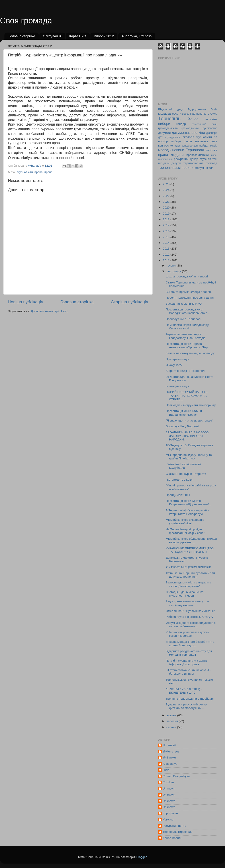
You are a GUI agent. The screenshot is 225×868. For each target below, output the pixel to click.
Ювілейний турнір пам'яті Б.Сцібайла (183, 466)
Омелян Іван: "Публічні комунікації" (190, 611)
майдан (204, 146)
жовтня (172, 715)
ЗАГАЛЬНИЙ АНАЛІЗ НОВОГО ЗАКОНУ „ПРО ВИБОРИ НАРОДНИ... (187, 436)
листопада (174, 271)
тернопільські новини (176, 167)
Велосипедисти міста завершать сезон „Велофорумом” (188, 584)
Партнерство (198, 114)
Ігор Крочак (170, 813)
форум (199, 168)
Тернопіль (169, 119)
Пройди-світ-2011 (178, 495)
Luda (166, 770)
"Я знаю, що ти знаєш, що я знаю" (189, 421)
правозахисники (198, 155)
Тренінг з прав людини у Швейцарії (190, 699)
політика (211, 150)
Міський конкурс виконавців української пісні (185, 522)
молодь (164, 150)
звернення (201, 141)
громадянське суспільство (199, 128)
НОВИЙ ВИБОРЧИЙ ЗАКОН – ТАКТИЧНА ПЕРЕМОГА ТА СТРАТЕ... (187, 396)
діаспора (212, 133)
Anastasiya (170, 764)
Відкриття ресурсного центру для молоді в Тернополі (189, 653)
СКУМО (212, 114)
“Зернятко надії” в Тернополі (186, 371)
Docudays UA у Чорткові (182, 426)
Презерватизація (177, 359)
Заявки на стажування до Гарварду (190, 353)
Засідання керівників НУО (184, 304)
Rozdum (168, 782)
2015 (167, 237)
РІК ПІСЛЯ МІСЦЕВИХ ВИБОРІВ (188, 567)
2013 (167, 249)
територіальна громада (200, 163)
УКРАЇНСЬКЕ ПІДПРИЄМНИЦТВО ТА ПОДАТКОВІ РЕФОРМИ (190, 550)
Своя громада (26, 21)
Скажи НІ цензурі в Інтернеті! (186, 474)
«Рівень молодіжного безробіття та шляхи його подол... (190, 644)
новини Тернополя (188, 150)
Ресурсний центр (174, 826)
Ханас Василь (172, 838)
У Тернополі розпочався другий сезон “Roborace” (188, 634)
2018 (167, 219)
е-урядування (173, 137)
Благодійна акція (177, 386)
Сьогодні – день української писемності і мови (185, 594)
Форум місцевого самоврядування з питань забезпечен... (191, 625)
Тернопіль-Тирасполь (178, 832)
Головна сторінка (22, 36)
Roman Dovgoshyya (176, 776)
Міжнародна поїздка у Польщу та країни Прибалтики (189, 457)
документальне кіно (188, 132)
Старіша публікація (129, 302)
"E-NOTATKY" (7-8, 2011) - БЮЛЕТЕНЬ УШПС (184, 691)
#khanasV (169, 745)
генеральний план (205, 124)
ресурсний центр (186, 159)
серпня (172, 727)
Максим (168, 819)
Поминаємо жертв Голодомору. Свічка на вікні (187, 327)
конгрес (164, 146)
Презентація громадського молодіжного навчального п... (188, 311)
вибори (164, 124)
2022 (167, 196)
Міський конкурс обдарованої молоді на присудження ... (191, 540)
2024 (167, 190)
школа (209, 168)
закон (188, 141)
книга (214, 141)
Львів (214, 110)
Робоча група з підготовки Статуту (190, 617)
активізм (211, 119)
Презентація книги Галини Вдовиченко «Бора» (184, 413)
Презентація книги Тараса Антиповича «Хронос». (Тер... (188, 346)
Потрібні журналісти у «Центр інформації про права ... (186, 662)
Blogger (141, 857)
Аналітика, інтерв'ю (137, 36)
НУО (175, 114)
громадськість (168, 128)
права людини (171, 155)
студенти (205, 159)
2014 (167, 243)
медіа (214, 146)
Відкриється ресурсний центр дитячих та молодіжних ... (186, 706)
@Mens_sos (171, 751)
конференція (190, 146)
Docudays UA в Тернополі (183, 319)
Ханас (193, 119)
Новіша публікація (26, 302)
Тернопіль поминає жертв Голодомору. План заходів (186, 336)
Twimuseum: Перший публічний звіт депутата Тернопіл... (190, 575)
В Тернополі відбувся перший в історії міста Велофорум (188, 512)
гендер (181, 124)
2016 (167, 231)
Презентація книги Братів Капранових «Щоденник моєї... (189, 503)
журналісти (25, 172)
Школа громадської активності (187, 276)
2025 (167, 184)
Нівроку (184, 114)
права (39, 172)
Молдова (164, 114)
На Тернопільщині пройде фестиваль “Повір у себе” (185, 531)
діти (161, 137)
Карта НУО (78, 36)
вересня (173, 721)
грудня (171, 266)
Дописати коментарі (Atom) (50, 311)
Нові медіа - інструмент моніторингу (191, 405)
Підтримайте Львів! (179, 480)
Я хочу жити (174, 365)
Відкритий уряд (171, 109)
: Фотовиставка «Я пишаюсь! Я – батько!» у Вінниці (189, 672)
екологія (188, 137)
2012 (167, 255)
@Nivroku (169, 757)
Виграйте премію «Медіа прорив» (189, 292)
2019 (167, 214)
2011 (167, 260)
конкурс (175, 146)
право (48, 172)
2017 (167, 225)
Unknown (169, 788)
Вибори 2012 (104, 36)
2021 (167, 202)
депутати (164, 133)
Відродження (197, 109)
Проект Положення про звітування (190, 298)
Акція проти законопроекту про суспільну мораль (187, 603)
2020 (167, 208)
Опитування (52, 36)
